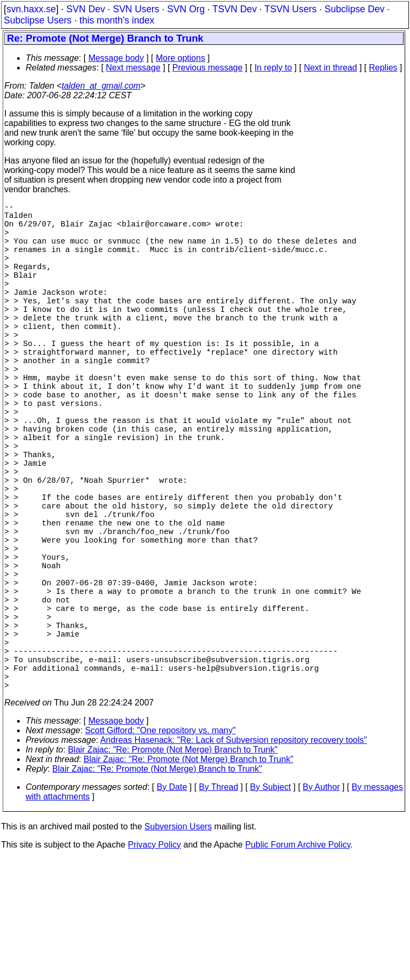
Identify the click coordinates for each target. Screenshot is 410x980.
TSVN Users (290, 9)
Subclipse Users (38, 20)
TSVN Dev (235, 9)
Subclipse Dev (354, 9)
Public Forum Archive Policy (298, 966)
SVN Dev (85, 9)
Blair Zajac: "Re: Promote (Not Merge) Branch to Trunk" (173, 871)
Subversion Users (178, 948)
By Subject (270, 909)
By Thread (219, 909)
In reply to (273, 68)
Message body (116, 58)
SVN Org (186, 9)
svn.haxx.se (31, 9)
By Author (321, 909)
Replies (383, 68)
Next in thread (330, 68)
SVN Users (136, 9)
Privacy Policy (154, 966)
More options (181, 58)
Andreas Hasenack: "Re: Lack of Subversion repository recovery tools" (234, 862)
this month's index (117, 20)
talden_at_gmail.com (101, 86)
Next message (133, 68)
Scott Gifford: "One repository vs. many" (160, 852)
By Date (172, 909)
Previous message (208, 68)
